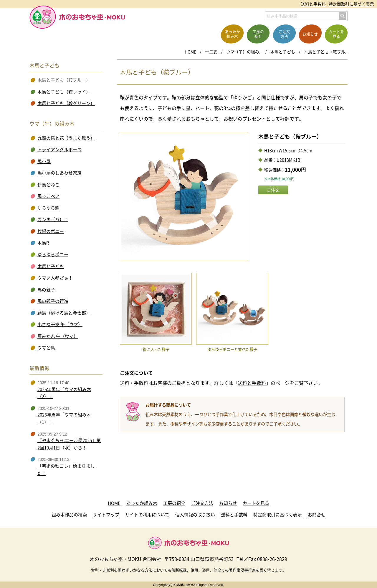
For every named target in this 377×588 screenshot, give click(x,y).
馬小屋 (44, 161)
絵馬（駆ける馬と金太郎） (64, 313)
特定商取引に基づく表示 (351, 4)
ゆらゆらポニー (53, 254)
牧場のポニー (51, 231)
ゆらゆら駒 (48, 208)
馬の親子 (46, 290)
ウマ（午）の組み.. (244, 52)
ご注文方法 (202, 503)
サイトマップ (106, 515)
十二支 (211, 52)
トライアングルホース (59, 150)
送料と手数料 (313, 4)
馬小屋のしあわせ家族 (59, 173)
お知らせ (228, 503)
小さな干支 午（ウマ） (60, 324)
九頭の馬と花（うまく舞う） (66, 138)
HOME (190, 52)
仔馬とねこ (48, 185)
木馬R (43, 243)
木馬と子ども (283, 52)
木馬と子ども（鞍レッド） (64, 92)
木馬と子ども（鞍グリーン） (66, 103)
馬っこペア (48, 196)
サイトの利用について (147, 515)
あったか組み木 (142, 503)
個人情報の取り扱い (195, 515)
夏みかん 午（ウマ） (58, 336)
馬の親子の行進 (53, 301)
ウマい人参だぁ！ (55, 278)
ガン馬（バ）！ (53, 219)
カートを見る (256, 503)
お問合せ (317, 515)
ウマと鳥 (46, 348)
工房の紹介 (174, 503)
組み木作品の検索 (69, 515)
